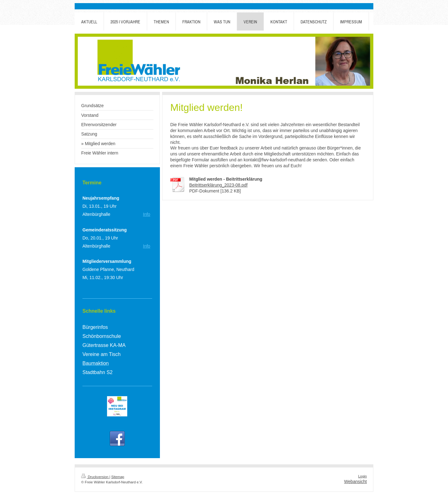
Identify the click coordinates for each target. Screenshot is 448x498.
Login (362, 476)
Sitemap (118, 477)
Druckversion (95, 477)
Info (147, 214)
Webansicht (355, 481)
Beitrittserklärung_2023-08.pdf (218, 185)
